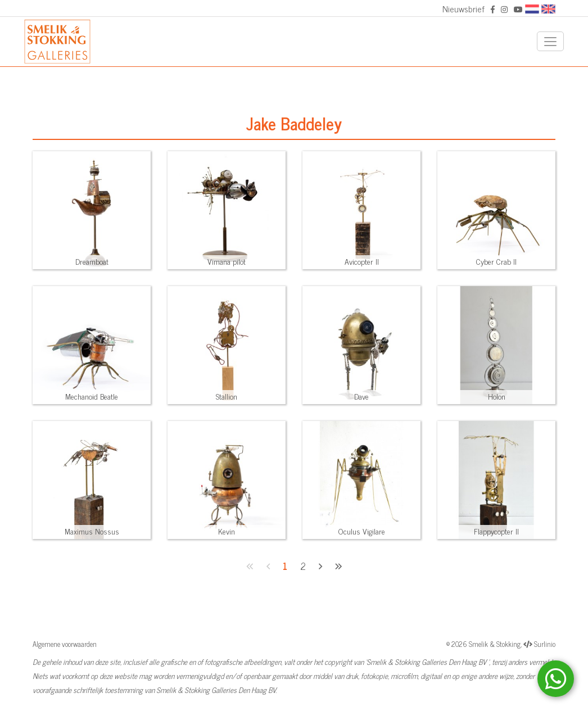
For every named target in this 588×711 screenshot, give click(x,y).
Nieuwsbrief (463, 8)
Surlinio (545, 644)
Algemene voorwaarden (65, 644)
